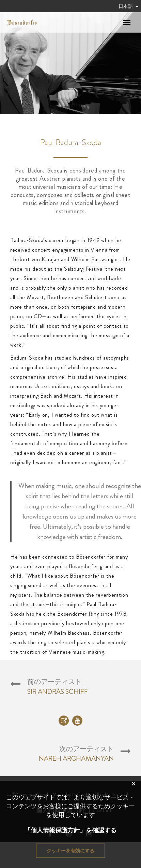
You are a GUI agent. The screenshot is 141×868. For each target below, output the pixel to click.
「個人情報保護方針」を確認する (70, 830)
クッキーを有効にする (70, 851)
